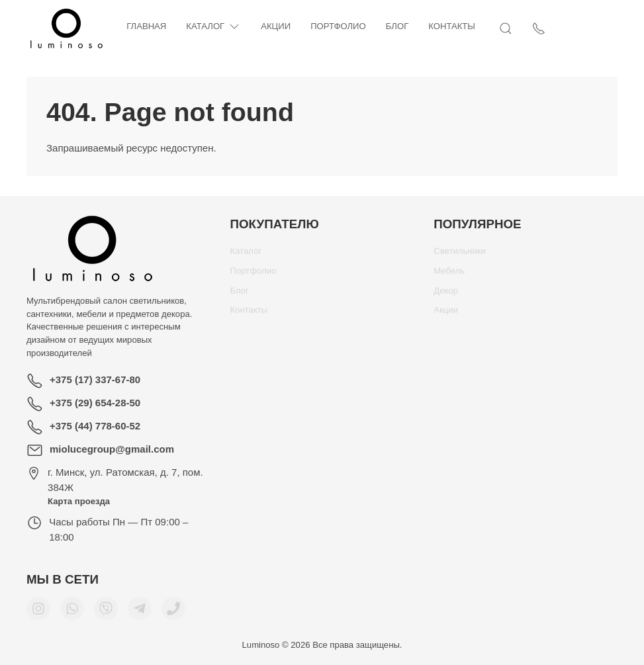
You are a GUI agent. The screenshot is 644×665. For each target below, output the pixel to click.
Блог (397, 26)
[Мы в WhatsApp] (72, 613)
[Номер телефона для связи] (173, 613)
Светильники (460, 256)
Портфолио (338, 26)
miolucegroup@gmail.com (112, 449)
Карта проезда (79, 501)
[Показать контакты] (611, 28)
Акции (276, 26)
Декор (446, 295)
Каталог (213, 27)
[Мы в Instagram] (38, 613)
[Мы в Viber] (106, 613)
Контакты (452, 26)
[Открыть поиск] (578, 28)
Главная (146, 26)
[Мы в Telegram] (140, 613)
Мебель (449, 276)
